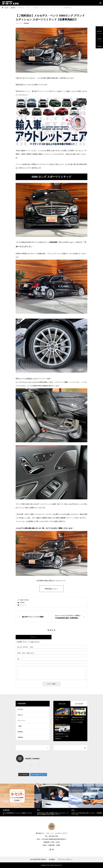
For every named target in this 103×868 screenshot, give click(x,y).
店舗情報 (20, 737)
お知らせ (20, 715)
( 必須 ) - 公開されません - (26, 653)
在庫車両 (26, 23)
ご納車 (20, 726)
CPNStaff (26, 600)
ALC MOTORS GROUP (38, 859)
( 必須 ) (25, 647)
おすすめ (20, 709)
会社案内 (52, 859)
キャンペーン (22, 720)
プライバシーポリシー (65, 859)
